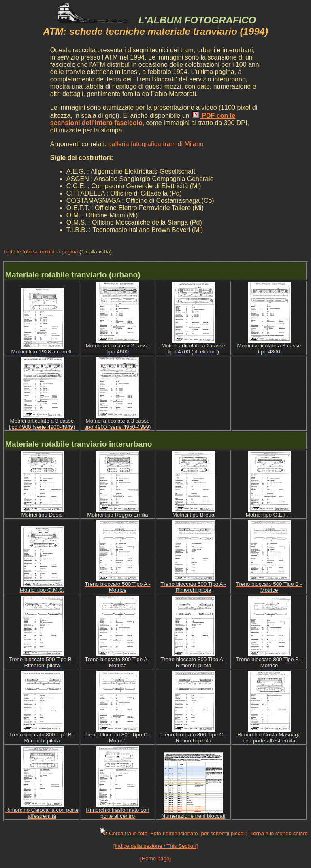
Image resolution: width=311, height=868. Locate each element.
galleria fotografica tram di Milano (156, 144)
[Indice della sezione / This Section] (156, 846)
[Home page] (155, 858)
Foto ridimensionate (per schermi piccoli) (199, 833)
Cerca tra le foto (123, 833)
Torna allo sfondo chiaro (279, 833)
